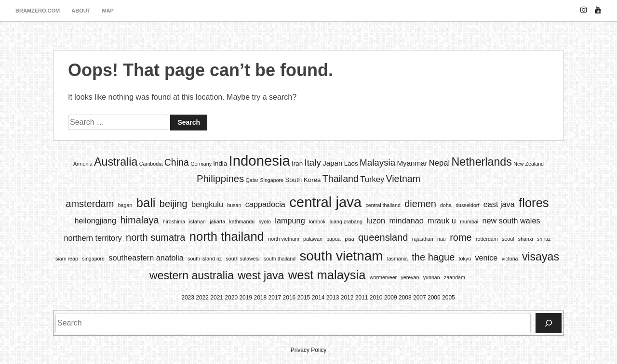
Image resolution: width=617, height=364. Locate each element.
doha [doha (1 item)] (446, 205)
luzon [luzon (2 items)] (376, 221)
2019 (246, 298)
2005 (449, 298)
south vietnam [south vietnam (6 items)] (341, 256)
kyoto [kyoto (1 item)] (265, 221)
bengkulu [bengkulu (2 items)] (207, 204)
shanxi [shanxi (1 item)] (526, 239)
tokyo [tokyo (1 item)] (465, 259)
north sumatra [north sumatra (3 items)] (155, 237)
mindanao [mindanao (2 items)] (406, 221)
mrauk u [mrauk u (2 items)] (442, 221)
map (107, 11)
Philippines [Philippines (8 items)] (220, 179)
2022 (202, 298)
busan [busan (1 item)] (234, 205)
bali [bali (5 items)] (146, 203)
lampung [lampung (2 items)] (290, 221)
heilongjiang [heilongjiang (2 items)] (95, 221)
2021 (217, 298)
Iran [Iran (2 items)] (297, 163)
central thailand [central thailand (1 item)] (383, 205)
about (81, 11)
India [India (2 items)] (220, 163)
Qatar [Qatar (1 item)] (252, 180)
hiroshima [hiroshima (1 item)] (174, 221)
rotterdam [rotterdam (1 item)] (487, 239)
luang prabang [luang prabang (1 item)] (346, 221)
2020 (231, 298)
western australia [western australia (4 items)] (192, 275)
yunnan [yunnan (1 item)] (432, 277)
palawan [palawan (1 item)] (313, 239)
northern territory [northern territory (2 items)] (93, 238)
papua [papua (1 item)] (334, 239)
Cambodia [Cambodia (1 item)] (151, 164)
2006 (434, 298)
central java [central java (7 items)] (325, 202)
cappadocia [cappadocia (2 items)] (265, 204)
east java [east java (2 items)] (499, 204)
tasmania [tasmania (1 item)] (397, 259)
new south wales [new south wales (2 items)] (511, 221)
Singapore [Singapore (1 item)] (272, 180)
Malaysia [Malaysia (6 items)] (377, 162)
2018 (260, 298)
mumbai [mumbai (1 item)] (469, 221)
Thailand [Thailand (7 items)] (341, 179)
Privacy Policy (309, 350)
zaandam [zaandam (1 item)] (455, 277)
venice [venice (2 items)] (486, 258)
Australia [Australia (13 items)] (116, 162)
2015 (304, 298)
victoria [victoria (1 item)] (510, 259)
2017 (275, 298)
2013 (333, 298)
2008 (405, 298)
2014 (318, 298)
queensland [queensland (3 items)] (383, 237)
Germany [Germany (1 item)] (201, 164)
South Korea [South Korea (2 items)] (303, 180)
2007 (420, 298)
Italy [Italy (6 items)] (312, 162)
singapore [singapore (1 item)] (93, 259)
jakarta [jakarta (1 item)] (217, 221)
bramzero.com (38, 11)
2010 (376, 298)
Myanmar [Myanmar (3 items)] (412, 163)
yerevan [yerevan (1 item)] (410, 277)
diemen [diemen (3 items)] (420, 204)
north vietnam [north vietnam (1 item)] (284, 239)
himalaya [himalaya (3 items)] (139, 220)
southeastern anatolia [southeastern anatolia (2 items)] (146, 258)
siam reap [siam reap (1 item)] (67, 259)
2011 (362, 298)
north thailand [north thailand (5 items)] (227, 236)
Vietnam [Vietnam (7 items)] (403, 179)
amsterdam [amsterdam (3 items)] (90, 204)
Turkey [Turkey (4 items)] (372, 179)
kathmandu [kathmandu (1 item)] (242, 221)
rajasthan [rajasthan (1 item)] (423, 239)
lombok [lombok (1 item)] (317, 221)
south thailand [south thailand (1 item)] (280, 259)
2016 (289, 298)
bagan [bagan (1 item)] (125, 205)
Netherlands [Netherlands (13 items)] (482, 162)
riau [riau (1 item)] (442, 239)
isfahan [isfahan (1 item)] (197, 221)
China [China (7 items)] (177, 162)
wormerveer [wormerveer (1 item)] (383, 277)
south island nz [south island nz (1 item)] (205, 259)
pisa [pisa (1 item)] (349, 239)
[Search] (549, 323)
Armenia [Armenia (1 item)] (83, 164)
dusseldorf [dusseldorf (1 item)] (467, 205)
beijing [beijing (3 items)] (174, 204)
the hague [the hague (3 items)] (433, 257)
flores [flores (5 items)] (534, 203)
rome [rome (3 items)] (461, 237)
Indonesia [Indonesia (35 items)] (260, 161)
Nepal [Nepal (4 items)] (439, 163)
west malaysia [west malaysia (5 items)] (327, 275)
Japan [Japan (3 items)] (332, 163)
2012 (347, 298)
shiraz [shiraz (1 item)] (544, 239)
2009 (391, 298)
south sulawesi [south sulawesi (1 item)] (243, 259)
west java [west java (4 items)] (261, 275)
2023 (188, 298)
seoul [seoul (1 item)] (508, 239)
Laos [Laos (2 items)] (351, 163)
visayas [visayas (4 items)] (541, 257)
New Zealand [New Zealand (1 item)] (529, 164)
